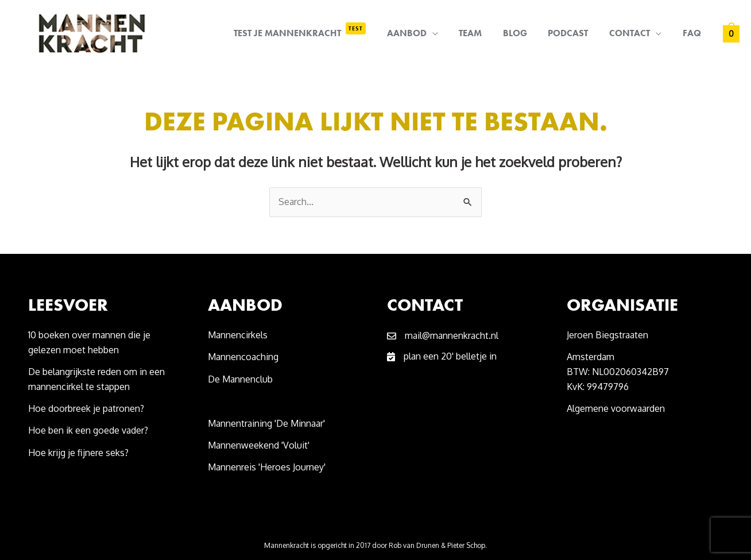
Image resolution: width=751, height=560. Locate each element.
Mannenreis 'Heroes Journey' (267, 467)
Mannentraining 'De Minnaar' (266, 423)
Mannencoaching (243, 357)
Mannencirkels (238, 335)
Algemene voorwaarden (616, 408)
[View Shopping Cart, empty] (731, 33)
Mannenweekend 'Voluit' (259, 445)
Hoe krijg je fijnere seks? (80, 453)
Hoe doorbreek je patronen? (86, 408)
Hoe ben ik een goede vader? (88, 430)
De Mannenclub (240, 379)
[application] (447, 33)
